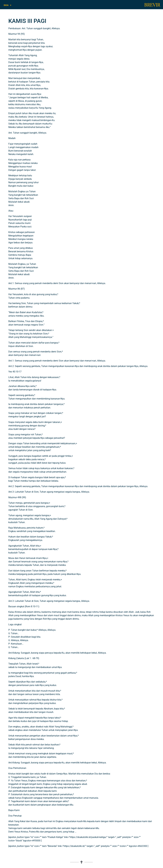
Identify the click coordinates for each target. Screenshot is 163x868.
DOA (7, 5)
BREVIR (152, 5)
